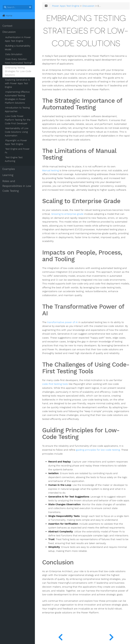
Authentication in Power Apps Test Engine (18, 39)
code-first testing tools (55, 384)
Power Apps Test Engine (66, 6)
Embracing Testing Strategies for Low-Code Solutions (18, 71)
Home (7, 16)
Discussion (9, 32)
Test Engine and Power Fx (17, 151)
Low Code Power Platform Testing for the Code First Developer (18, 120)
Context (7, 26)
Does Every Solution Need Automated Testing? (19, 61)
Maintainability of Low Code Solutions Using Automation (17, 132)
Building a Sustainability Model (18, 48)
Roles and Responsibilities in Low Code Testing (17, 186)
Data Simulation (14, 54)
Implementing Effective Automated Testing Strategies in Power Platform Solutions (17, 97)
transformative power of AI (62, 322)
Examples (9, 169)
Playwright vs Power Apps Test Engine (16, 142)
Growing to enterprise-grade (67, 214)
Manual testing (50, 170)
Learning (8, 175)
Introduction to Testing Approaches (17, 110)
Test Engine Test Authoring (14, 159)
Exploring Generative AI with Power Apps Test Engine (17, 83)
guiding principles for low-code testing (98, 450)
